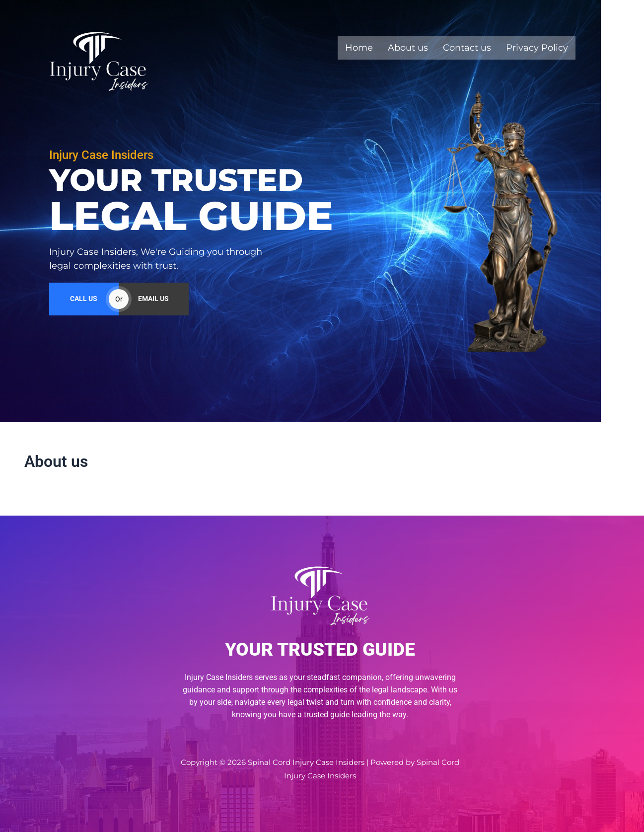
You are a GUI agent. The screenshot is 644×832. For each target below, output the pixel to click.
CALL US (84, 306)
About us (408, 48)
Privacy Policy (537, 48)
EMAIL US (153, 306)
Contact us (467, 48)
